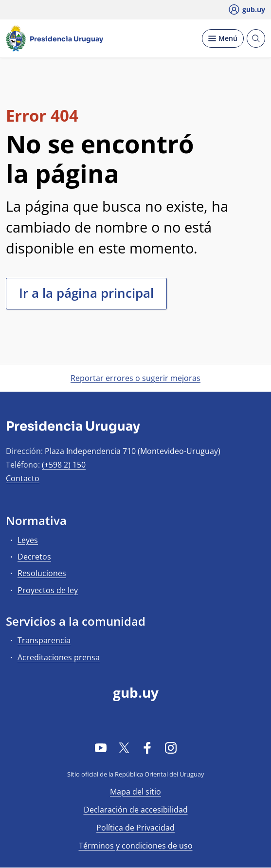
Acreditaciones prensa (59, 657)
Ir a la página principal (86, 293)
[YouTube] (101, 747)
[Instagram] (171, 747)
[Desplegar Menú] (223, 38)
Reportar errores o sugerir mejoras (135, 378)
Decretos (34, 557)
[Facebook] (147, 747)
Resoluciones (42, 573)
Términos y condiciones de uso (136, 846)
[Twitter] (124, 747)
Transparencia (44, 640)
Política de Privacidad (135, 828)
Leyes (28, 540)
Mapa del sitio (135, 792)
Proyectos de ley (48, 590)
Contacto (23, 478)
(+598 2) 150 (64, 465)
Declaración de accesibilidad (136, 810)
